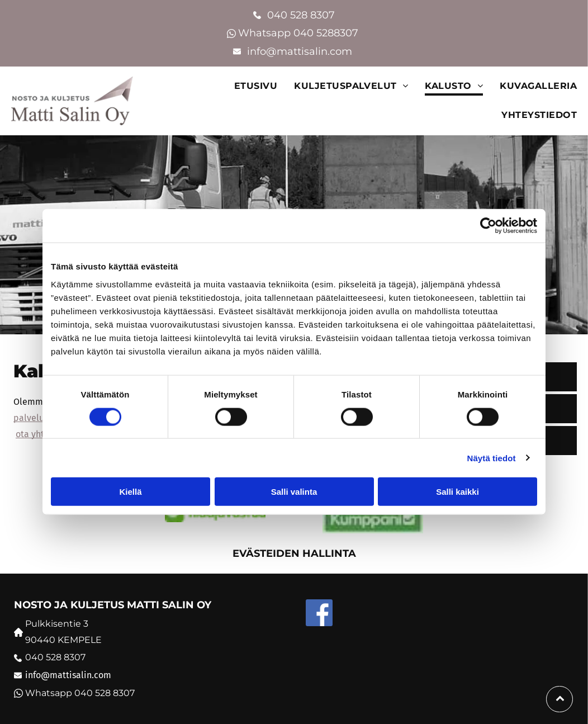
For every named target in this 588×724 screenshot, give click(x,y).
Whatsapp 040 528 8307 (80, 693)
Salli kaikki (457, 492)
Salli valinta (294, 492)
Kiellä (130, 492)
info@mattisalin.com (301, 51)
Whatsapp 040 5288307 (300, 33)
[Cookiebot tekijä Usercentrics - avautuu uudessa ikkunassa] (488, 226)
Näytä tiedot (492, 458)
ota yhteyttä (41, 434)
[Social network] (319, 614)
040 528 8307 (301, 15)
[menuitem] (247, 86)
